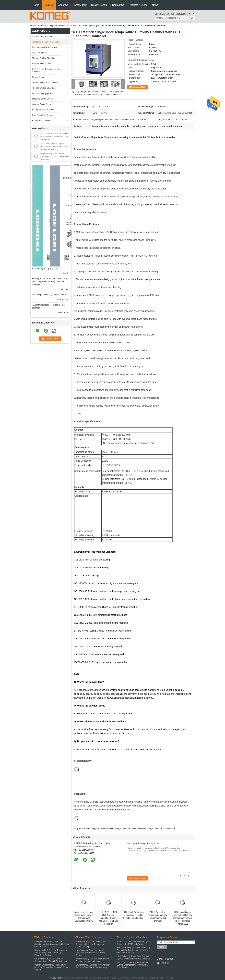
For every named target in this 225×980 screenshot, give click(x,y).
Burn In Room (38, 77)
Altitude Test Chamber (42, 64)
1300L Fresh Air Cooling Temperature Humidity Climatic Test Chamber (133, 915)
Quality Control (99, 5)
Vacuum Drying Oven (41, 104)
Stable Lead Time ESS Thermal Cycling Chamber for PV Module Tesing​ (134, 943)
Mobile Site (163, 963)
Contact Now (139, 87)
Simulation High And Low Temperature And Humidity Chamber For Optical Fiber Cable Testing (51, 953)
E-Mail (160, 959)
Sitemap (169, 959)
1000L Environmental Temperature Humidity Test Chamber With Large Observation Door (54, 146)
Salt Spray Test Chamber (43, 110)
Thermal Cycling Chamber (44, 58)
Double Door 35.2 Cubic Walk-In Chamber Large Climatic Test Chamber (52, 960)
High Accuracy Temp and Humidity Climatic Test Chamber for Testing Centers (91, 953)
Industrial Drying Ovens (42, 99)
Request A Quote (138, 5)
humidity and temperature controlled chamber (99, 829)
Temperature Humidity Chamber (63, 25)
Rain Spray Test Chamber (43, 115)
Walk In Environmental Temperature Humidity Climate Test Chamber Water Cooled (51, 967)
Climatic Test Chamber (42, 37)
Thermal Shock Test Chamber (45, 83)
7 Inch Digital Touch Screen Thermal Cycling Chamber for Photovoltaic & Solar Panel (133, 965)
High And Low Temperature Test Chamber (46, 70)
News (155, 5)
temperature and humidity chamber (136, 829)
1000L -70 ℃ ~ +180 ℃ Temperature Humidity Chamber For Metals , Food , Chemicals (55, 136)
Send (162, 947)
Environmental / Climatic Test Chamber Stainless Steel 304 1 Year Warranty (93, 966)
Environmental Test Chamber (45, 47)
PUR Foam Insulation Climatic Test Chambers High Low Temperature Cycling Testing (91, 944)
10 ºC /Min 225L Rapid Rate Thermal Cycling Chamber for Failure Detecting (133, 958)
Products (49, 5)
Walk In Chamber (40, 53)
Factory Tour (80, 5)
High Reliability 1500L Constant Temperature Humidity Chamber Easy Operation (55, 156)
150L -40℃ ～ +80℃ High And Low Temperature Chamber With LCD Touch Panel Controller (108, 918)
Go (192, 18)
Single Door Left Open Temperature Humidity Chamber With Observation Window (84, 917)
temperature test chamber (164, 829)
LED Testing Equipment (42, 93)
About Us (63, 5)
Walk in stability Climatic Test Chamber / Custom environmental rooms (93, 960)
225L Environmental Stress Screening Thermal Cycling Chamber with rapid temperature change (133, 950)
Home (36, 5)
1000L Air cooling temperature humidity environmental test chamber (158, 917)
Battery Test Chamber (42, 121)
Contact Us (118, 5)
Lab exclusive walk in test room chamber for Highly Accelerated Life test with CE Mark (52, 944)
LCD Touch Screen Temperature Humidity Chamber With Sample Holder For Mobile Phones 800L (182, 918)
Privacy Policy (56, 978)
